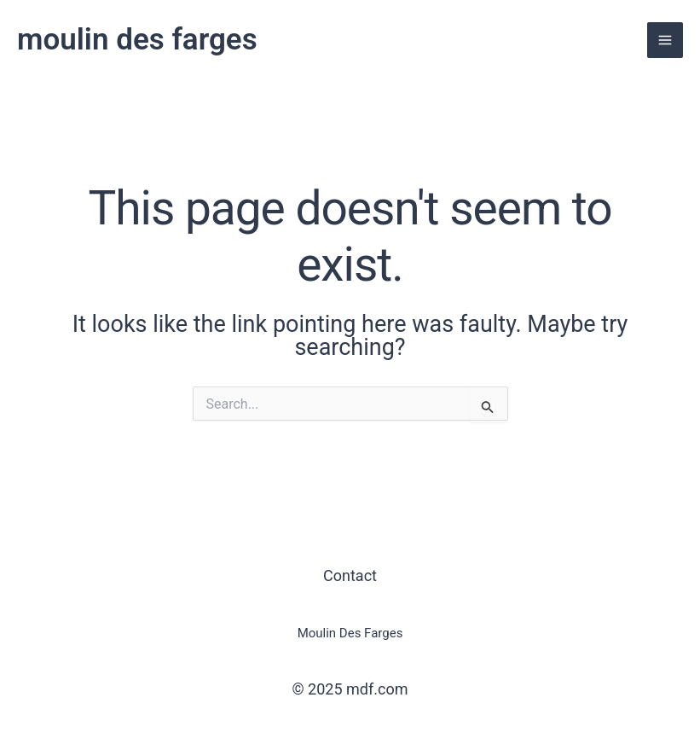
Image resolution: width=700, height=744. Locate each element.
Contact (350, 575)
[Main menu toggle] (665, 40)
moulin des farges (137, 40)
